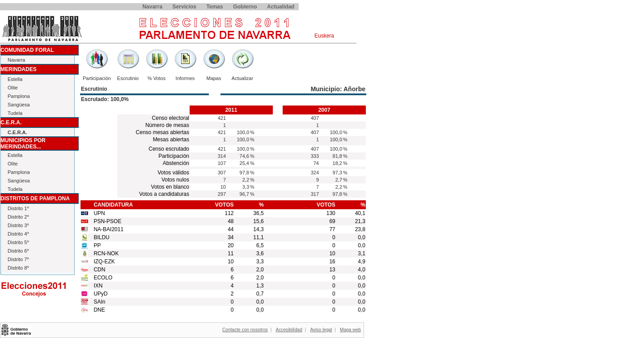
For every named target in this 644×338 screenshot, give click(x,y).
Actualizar (242, 78)
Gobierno (245, 7)
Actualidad (281, 7)
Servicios (184, 7)
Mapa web (350, 330)
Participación (97, 78)
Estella (15, 79)
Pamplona (19, 96)
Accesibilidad (289, 330)
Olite (13, 88)
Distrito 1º (18, 208)
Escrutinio (128, 78)
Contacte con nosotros (245, 330)
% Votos (157, 78)
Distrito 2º (18, 217)
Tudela (15, 113)
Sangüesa (19, 105)
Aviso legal (321, 330)
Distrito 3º (18, 225)
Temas (215, 7)
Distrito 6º (18, 251)
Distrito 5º (18, 242)
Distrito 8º (18, 268)
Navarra (152, 7)
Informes (185, 78)
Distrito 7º (18, 259)
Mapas (214, 78)
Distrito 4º (18, 234)
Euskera (324, 36)
